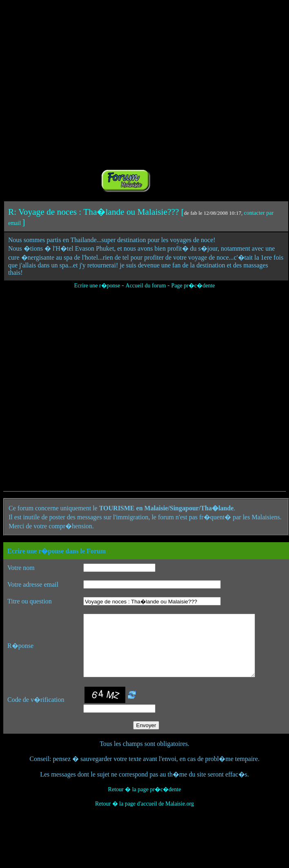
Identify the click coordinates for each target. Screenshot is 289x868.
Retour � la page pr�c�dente (145, 802)
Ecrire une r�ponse (97, 286)
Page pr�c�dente (193, 286)
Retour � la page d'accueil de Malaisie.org (144, 816)
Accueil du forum (146, 286)
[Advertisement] (94, 98)
